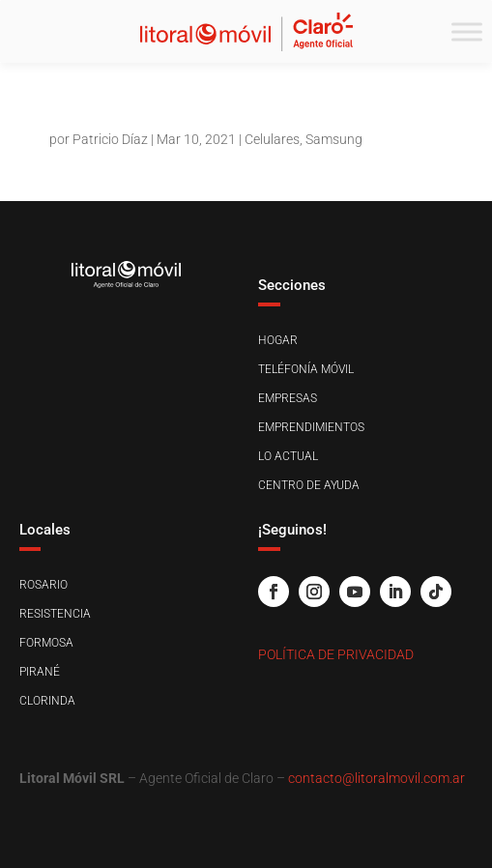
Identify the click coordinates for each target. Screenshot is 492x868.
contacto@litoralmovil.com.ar (376, 778)
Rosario (43, 585)
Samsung (334, 139)
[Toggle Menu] (467, 31)
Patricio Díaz (110, 139)
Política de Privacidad (336, 654)
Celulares (272, 139)
